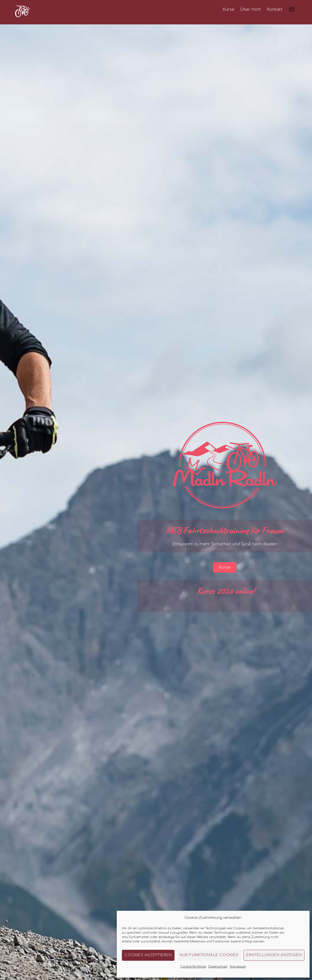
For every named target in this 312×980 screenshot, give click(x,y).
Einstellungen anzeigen (274, 955)
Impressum (238, 967)
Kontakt (275, 10)
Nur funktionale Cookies (209, 955)
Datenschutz (218, 967)
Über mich (251, 10)
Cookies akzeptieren (148, 955)
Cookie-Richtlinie (193, 967)
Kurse (229, 10)
